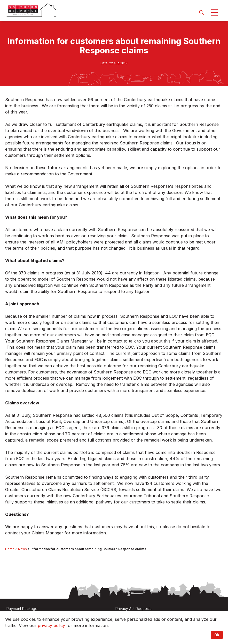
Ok (217, 635)
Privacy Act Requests (133, 609)
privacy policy (51, 625)
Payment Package (22, 609)
